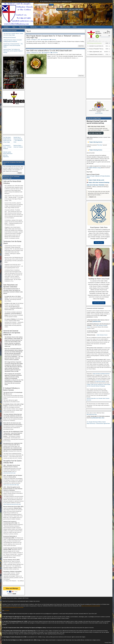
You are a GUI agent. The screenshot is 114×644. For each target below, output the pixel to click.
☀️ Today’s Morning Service (95, 142)
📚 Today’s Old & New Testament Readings (98, 182)
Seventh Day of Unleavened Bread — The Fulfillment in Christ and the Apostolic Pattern (13, 45)
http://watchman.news (92, 414)
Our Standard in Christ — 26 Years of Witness (7, 147)
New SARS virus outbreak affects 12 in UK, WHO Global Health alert (49, 51)
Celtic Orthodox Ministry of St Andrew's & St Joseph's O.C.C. (21, 1)
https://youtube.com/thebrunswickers (101, 374)
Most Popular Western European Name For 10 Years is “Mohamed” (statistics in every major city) (53, 37)
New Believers (23, 27)
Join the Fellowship (99, 113)
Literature (6, 27)
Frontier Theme (108, 643)
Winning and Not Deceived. (10, 37)
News (14, 27)
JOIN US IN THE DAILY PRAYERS (96, 185)
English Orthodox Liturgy (95, 168)
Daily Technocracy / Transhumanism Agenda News (98, 423)
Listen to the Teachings (99, 303)
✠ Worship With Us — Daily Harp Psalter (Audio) (70, 9)
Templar (43, 27)
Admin (29, 40)
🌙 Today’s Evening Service (95, 150)
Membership (33, 27)
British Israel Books (65, 27)
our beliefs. (7, 610)
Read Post (81, 46)
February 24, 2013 (37, 53)
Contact (75, 27)
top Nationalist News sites (97, 418)
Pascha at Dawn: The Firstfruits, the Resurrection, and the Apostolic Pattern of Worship (13, 51)
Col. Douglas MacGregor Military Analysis (96, 422)
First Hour (100, 145)
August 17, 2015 (36, 40)
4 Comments (55, 53)
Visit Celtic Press (99, 243)
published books (97, 321)
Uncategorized (45, 40)
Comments (53, 40)
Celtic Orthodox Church (102, 335)
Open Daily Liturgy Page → (96, 133)
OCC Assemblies (53, 27)
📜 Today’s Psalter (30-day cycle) (95, 180)
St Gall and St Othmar (100, 381)
